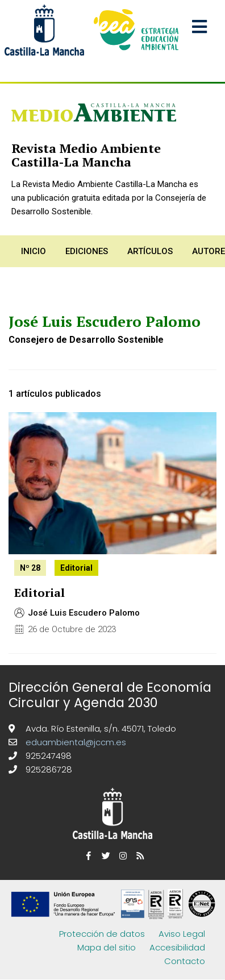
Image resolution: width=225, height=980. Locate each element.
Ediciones (87, 251)
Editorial (39, 593)
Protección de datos (102, 934)
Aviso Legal (182, 934)
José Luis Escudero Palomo (84, 613)
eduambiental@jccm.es (75, 742)
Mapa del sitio (107, 947)
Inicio (34, 251)
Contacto (185, 961)
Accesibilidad (177, 947)
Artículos (150, 251)
